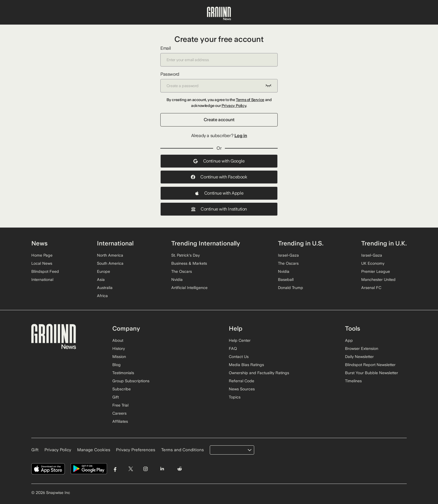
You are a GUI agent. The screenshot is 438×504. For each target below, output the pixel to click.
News (39, 243)
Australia (105, 288)
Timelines (353, 381)
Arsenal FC (371, 288)
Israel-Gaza (288, 255)
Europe (103, 271)
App (349, 340)
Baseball (286, 280)
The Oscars (182, 271)
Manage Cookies (94, 450)
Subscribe (122, 389)
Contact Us (239, 357)
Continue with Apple (219, 193)
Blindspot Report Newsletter (370, 365)
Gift (116, 397)
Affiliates (120, 421)
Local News (42, 263)
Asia (101, 280)
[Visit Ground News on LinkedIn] (162, 469)
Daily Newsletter (359, 357)
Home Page (42, 255)
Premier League (376, 271)
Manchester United (378, 280)
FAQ (233, 348)
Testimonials (123, 373)
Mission (119, 357)
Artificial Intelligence (189, 288)
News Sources (242, 389)
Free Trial (120, 405)
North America (110, 255)
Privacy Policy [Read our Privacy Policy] (58, 450)
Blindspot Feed (45, 271)
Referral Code (241, 381)
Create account (219, 120)
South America (110, 263)
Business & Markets (189, 263)
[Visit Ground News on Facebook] (115, 469)
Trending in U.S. (301, 243)
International (42, 280)
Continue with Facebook (219, 177)
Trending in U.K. (384, 243)
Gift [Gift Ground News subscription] (35, 450)
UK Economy (373, 263)
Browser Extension (362, 348)
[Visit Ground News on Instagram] (145, 469)
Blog (116, 365)
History (119, 348)
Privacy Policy (234, 106)
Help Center (240, 340)
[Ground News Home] (219, 14)
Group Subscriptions (131, 381)
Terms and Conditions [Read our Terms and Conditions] (183, 450)
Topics (235, 397)
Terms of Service (250, 100)
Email (219, 56)
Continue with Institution (219, 209)
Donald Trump (291, 288)
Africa (102, 296)
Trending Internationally (206, 243)
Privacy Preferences (136, 450)
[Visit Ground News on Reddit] (180, 469)
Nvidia (177, 280)
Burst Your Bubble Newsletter (372, 373)
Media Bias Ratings (246, 365)
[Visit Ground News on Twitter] (131, 469)
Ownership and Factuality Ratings (259, 373)
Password (219, 82)
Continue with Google (219, 161)
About (118, 340)
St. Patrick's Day (185, 255)
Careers (119, 413)
